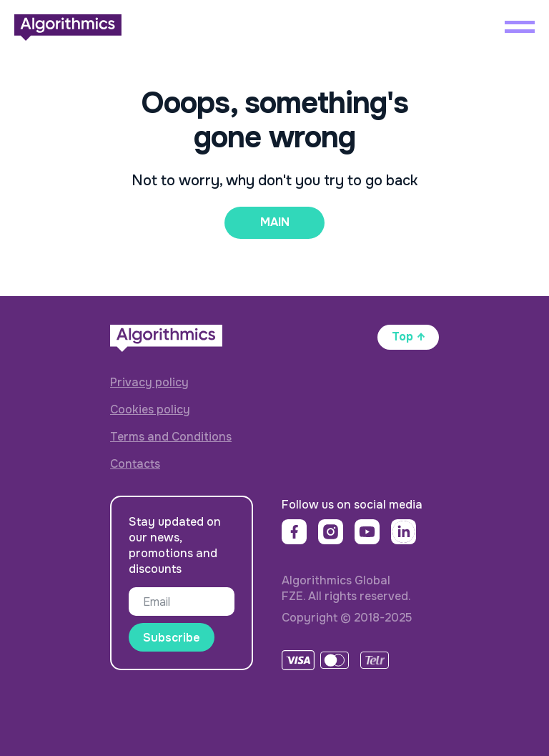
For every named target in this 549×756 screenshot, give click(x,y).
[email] (182, 602)
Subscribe (172, 638)
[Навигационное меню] (520, 27)
